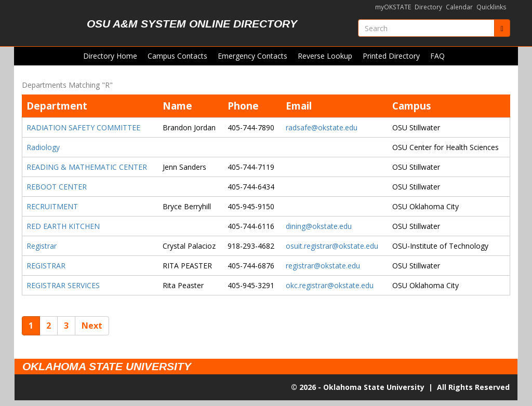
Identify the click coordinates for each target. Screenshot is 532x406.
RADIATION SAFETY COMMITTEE (83, 127)
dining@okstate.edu (319, 226)
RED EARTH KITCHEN (63, 226)
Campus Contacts (177, 56)
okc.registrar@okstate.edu (330, 285)
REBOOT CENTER (57, 187)
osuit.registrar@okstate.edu (332, 246)
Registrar (42, 246)
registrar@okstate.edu (323, 266)
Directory (428, 7)
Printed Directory (391, 56)
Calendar (459, 7)
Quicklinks (491, 7)
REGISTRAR (46, 266)
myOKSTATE (393, 7)
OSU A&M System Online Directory (192, 24)
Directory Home (110, 56)
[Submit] (502, 28)
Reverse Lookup (325, 56)
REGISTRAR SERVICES (63, 285)
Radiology (43, 147)
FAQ (437, 56)
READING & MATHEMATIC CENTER (87, 167)
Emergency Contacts (252, 56)
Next (92, 326)
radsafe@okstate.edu (322, 127)
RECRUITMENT (52, 206)
